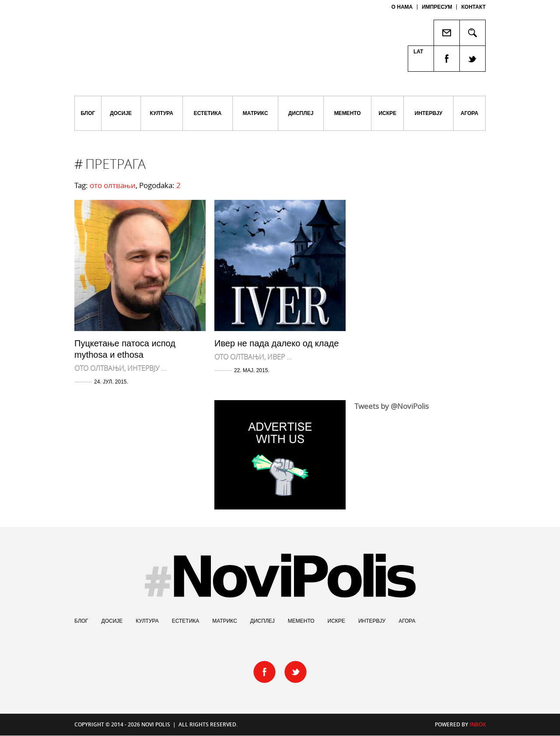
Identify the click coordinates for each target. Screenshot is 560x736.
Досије (121, 113)
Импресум (437, 7)
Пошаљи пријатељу (447, 33)
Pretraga (473, 33)
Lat (418, 52)
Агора (469, 113)
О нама (402, 7)
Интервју (429, 113)
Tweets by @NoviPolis (392, 406)
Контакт (473, 7)
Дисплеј (301, 113)
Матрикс (255, 113)
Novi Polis (183, 35)
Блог (88, 113)
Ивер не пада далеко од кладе (276, 343)
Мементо (348, 113)
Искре (387, 113)
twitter (473, 59)
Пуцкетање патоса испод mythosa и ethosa (125, 349)
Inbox (478, 724)
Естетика (208, 113)
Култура (162, 113)
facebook (447, 59)
